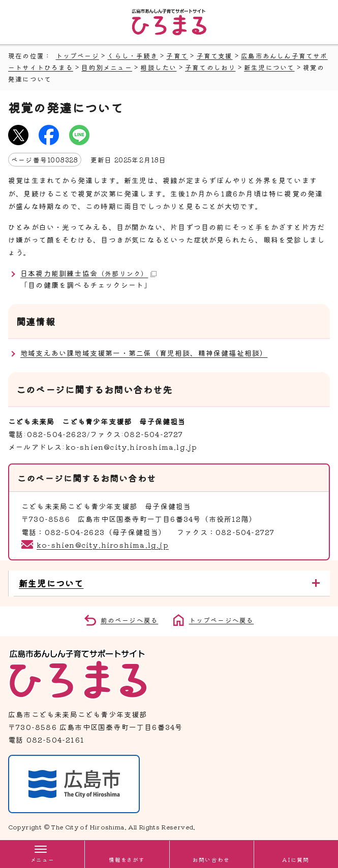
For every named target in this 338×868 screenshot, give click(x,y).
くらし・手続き (132, 56)
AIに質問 (296, 860)
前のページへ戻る (130, 620)
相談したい (158, 67)
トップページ (78, 56)
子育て (177, 56)
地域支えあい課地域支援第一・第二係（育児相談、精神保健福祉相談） (144, 353)
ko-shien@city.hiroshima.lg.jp (103, 545)
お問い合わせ (211, 860)
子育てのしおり (210, 67)
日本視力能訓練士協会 (88, 273)
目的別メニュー (106, 67)
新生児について (269, 67)
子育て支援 (215, 56)
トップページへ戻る (222, 620)
